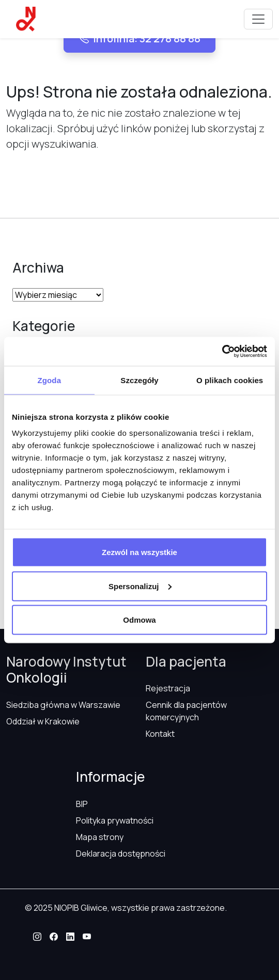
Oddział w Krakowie (43, 721)
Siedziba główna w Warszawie (63, 705)
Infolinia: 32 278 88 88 (139, 38)
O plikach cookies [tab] (230, 380)
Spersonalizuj (140, 586)
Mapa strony (100, 837)
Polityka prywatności (115, 820)
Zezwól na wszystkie (139, 552)
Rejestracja (168, 688)
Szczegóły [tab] (139, 380)
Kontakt (160, 734)
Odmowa (139, 620)
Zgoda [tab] (50, 380)
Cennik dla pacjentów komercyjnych (186, 711)
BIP (82, 804)
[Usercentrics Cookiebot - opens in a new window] (222, 352)
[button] (37, 937)
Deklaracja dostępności (121, 853)
